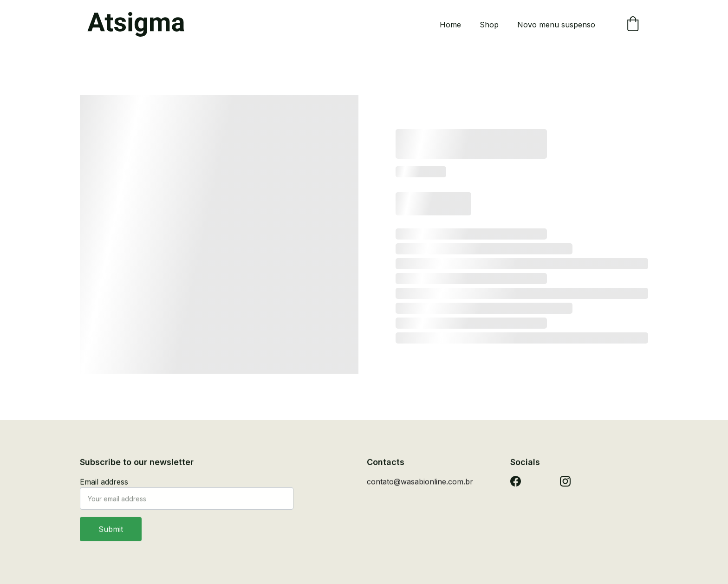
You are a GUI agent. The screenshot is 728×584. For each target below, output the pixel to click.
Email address (104, 487)
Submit (111, 535)
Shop (489, 25)
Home (450, 25)
